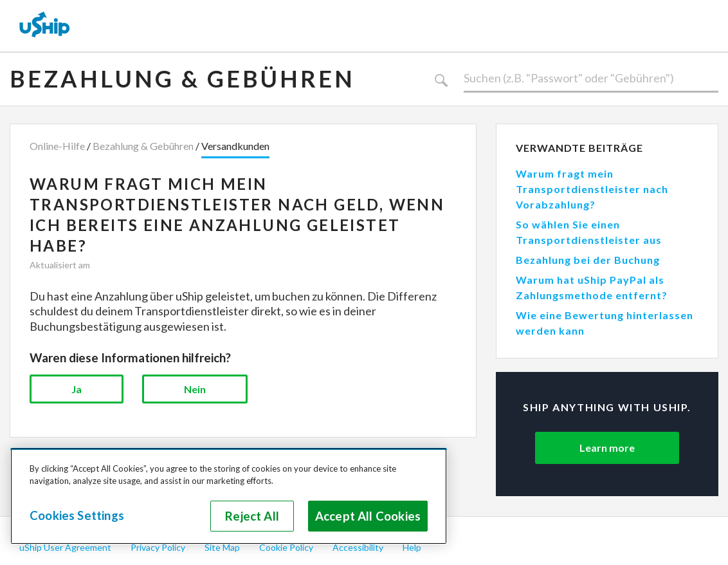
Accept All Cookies (368, 516)
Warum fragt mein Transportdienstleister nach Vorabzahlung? (592, 189)
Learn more (607, 448)
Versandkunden (235, 146)
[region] (229, 496)
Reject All (252, 516)
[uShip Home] (45, 26)
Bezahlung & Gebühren (182, 79)
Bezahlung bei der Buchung (588, 260)
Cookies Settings (77, 515)
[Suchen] (591, 79)
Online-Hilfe (57, 146)
